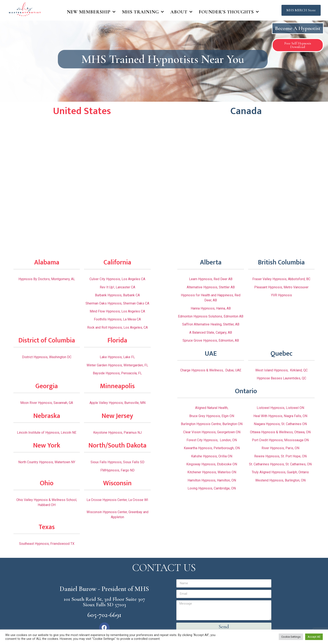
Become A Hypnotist (298, 28)
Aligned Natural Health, (212, 408)
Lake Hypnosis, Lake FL (117, 357)
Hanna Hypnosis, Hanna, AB (211, 308)
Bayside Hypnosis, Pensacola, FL (117, 373)
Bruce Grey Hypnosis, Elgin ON (212, 416)
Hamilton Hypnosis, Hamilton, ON (212, 480)
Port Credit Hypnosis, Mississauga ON (280, 440)
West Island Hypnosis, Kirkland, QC (281, 370)
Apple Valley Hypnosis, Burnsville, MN (117, 403)
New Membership (91, 12)
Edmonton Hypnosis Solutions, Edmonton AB (211, 316)
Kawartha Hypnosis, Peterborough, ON (212, 448)
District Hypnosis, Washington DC (47, 357)
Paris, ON (292, 448)
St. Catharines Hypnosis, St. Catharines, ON (280, 464)
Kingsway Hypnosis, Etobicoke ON (212, 464)
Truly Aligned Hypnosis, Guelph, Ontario (280, 472)
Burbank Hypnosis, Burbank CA (117, 295)
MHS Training (143, 12)
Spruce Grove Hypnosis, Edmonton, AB (211, 340)
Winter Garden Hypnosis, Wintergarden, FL (117, 365)
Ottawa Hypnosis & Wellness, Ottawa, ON (280, 432)
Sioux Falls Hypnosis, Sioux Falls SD (117, 462)
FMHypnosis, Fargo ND (117, 470)
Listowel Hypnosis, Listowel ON (280, 408)
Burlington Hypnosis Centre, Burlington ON (212, 424)
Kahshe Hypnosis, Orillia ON (212, 456)
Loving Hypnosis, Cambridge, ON (212, 488)
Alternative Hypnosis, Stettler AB (211, 287)
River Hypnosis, (274, 448)
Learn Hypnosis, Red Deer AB (211, 279)
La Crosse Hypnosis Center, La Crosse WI (117, 500)
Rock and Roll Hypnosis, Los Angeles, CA (117, 327)
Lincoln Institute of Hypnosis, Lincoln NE (47, 433)
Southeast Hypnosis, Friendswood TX (47, 544)
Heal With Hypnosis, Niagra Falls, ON (280, 416)
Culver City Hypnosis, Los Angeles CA (117, 279)
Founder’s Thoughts (229, 12)
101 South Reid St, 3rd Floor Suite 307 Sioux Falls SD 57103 (104, 602)
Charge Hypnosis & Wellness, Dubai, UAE (211, 370)
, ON (304, 456)
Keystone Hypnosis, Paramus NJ (117, 433)
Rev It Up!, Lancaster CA (117, 287)
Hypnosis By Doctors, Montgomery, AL (47, 279)
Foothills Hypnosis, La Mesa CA (117, 319)
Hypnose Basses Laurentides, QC (281, 378)
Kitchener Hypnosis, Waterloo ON (212, 472)
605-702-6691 (104, 615)
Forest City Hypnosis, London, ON (212, 440)
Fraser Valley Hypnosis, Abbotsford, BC (281, 279)
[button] (301, 10)
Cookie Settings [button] (291, 637)
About (182, 12)
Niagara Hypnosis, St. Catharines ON (280, 424)
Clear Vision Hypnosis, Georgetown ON (212, 432)
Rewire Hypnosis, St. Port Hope (277, 456)
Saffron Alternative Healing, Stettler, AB (211, 324)
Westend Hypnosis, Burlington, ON (280, 480)
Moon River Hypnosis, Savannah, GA (47, 403)
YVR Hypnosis (281, 295)
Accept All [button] (314, 637)
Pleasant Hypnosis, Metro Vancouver (281, 287)
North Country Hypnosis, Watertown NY (47, 462)
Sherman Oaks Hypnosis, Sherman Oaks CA (117, 303)
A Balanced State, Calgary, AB (211, 332)
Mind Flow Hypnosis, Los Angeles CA (117, 311)
